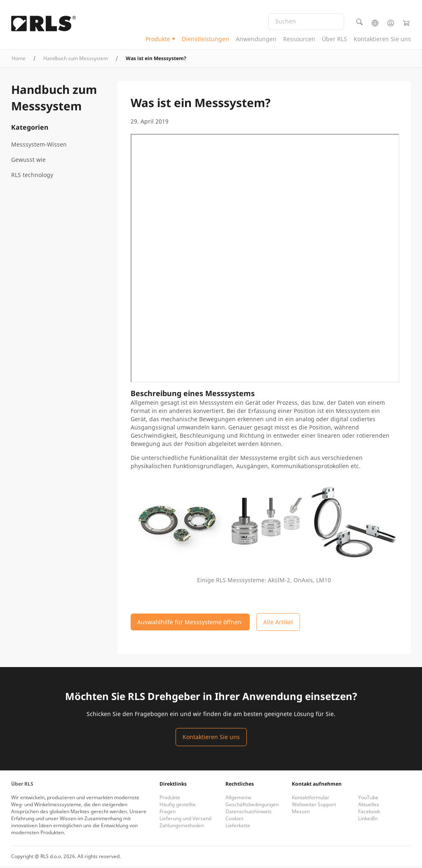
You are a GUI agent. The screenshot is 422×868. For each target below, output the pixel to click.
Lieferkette (238, 827)
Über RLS (334, 39)
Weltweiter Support (314, 806)
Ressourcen (299, 39)
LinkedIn (368, 820)
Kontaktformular (311, 799)
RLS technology (32, 176)
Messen (301, 813)
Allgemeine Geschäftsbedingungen (252, 803)
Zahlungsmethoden (182, 827)
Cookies (234, 820)
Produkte (158, 39)
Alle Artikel (278, 624)
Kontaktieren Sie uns (382, 39)
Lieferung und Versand (185, 820)
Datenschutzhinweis (249, 813)
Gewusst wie (28, 161)
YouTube (368, 799)
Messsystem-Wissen (39, 146)
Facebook (369, 813)
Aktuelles (369, 806)
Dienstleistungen (205, 39)
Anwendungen (256, 39)
